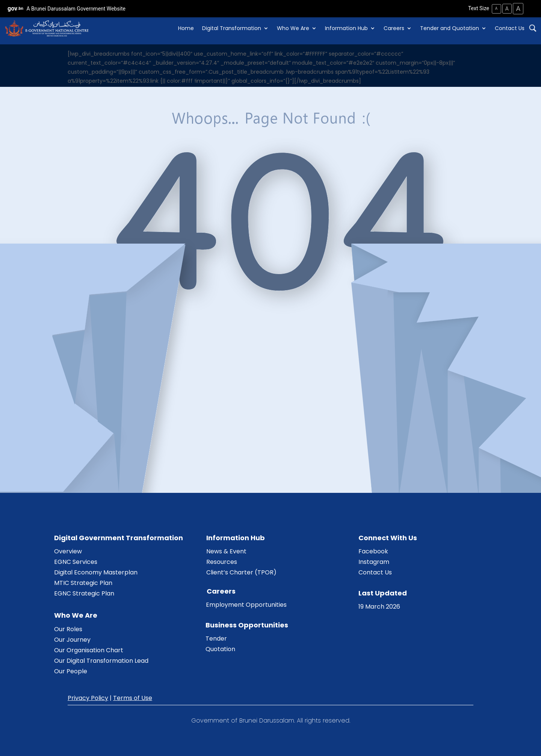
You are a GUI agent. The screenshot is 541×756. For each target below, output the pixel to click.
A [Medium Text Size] (505, 8)
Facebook (373, 551)
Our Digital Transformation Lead (101, 660)
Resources (222, 561)
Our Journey (72, 639)
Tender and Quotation (450, 28)
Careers (394, 28)
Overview (68, 551)
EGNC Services (76, 561)
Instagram (374, 561)
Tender (216, 638)
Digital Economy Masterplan (96, 572)
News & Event (226, 551)
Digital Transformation (232, 28)
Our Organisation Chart (89, 650)
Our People (71, 671)
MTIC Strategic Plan (83, 583)
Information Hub (346, 28)
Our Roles (68, 629)
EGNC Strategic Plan (84, 593)
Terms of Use (133, 698)
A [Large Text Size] (518, 8)
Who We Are (293, 28)
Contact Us (510, 28)
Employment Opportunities (246, 604)
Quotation (220, 649)
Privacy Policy (88, 698)
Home (186, 28)
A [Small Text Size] (494, 8)
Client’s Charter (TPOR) (241, 572)
